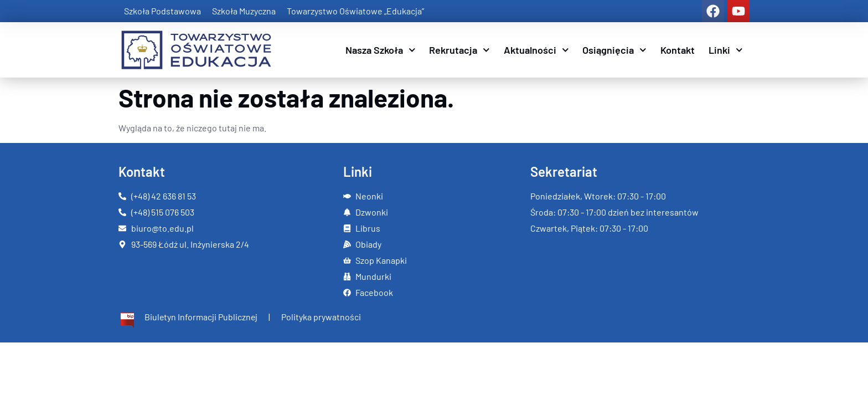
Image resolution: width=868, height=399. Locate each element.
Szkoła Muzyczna (244, 11)
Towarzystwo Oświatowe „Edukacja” (355, 11)
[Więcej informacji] (188, 321)
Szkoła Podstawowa (162, 11)
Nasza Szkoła (381, 50)
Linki (726, 50)
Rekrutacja (459, 50)
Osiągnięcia (614, 50)
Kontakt (678, 50)
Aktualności (536, 50)
